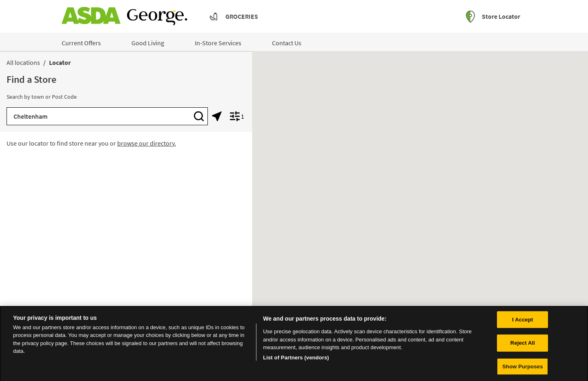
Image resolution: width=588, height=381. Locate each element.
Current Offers (81, 43)
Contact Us (287, 43)
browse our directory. (147, 143)
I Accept (522, 322)
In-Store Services (218, 43)
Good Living (148, 43)
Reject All (523, 346)
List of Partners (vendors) (296, 360)
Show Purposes (522, 369)
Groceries (242, 16)
